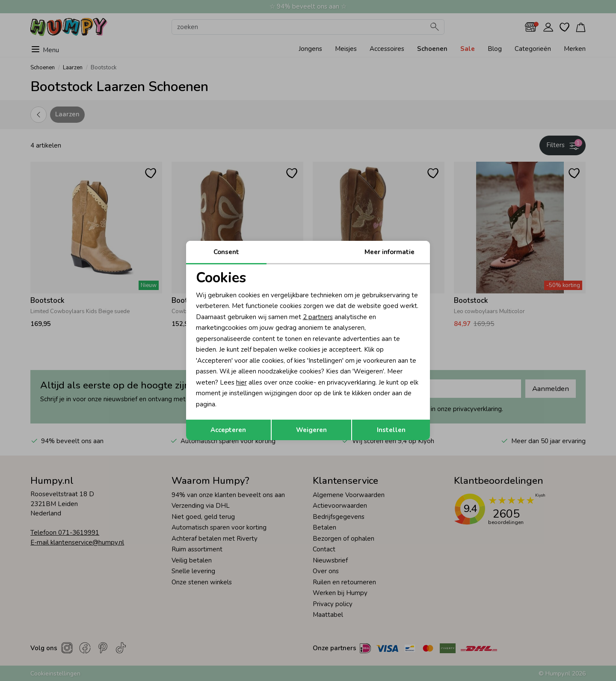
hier (241, 382)
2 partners (318, 317)
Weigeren (311, 430)
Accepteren (228, 430)
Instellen (391, 430)
